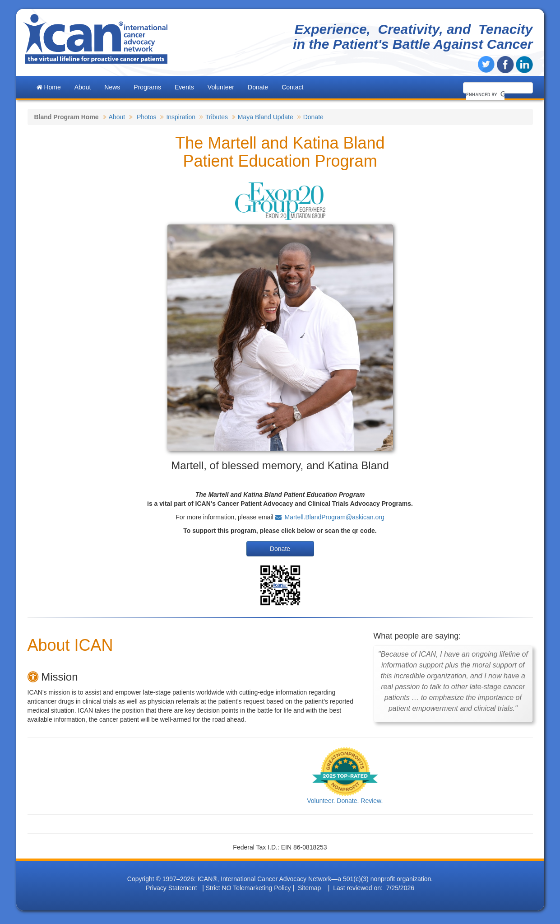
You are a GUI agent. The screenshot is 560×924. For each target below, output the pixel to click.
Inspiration (181, 117)
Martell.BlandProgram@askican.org (335, 517)
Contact (292, 87)
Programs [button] (147, 87)
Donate (258, 87)
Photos (147, 117)
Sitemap (309, 888)
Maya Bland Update (266, 117)
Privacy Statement (171, 888)
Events (184, 87)
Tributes (217, 117)
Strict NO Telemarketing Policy (248, 888)
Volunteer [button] (221, 87)
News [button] (112, 87)
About (117, 117)
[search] (485, 94)
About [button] (83, 87)
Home (49, 87)
